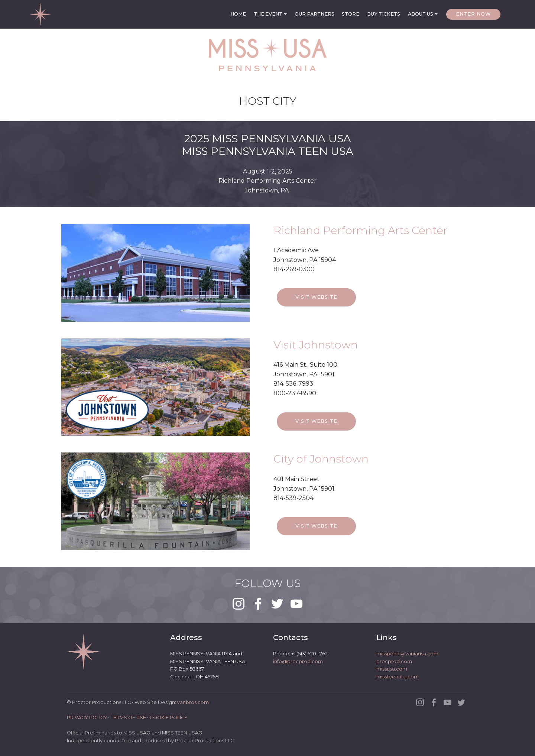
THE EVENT (268, 14)
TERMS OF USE (128, 718)
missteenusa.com (398, 677)
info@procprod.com (298, 661)
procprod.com (394, 661)
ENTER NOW (473, 14)
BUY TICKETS (384, 14)
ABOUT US (421, 14)
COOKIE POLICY (169, 718)
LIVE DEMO (400, 308)
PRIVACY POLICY (87, 718)
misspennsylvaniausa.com (407, 654)
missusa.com (392, 669)
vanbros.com (193, 703)
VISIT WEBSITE (316, 308)
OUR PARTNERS (314, 14)
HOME (238, 14)
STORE (351, 14)
